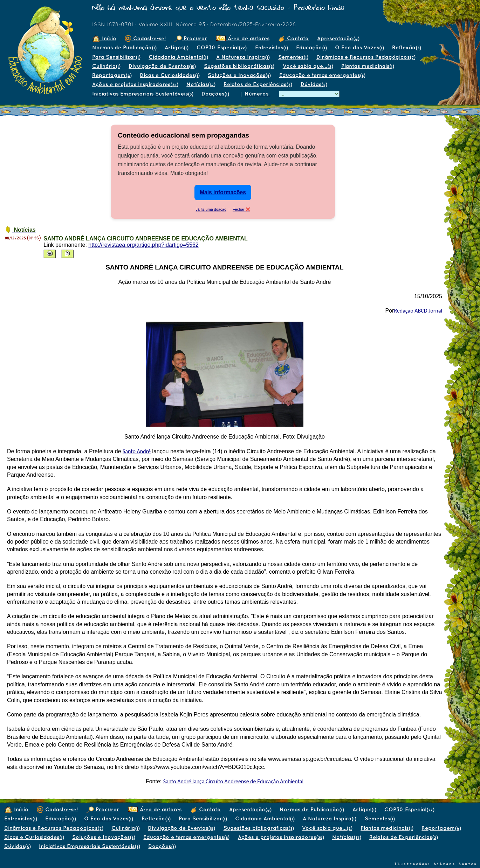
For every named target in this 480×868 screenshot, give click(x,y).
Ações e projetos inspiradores (135, 84)
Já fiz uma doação (211, 209)
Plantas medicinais (368, 66)
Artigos (176, 47)
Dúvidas (314, 84)
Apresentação (338, 38)
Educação (311, 47)
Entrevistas (271, 47)
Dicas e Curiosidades (170, 75)
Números (257, 94)
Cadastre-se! (145, 38)
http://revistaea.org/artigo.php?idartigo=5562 (143, 245)
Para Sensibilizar (116, 57)
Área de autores (243, 38)
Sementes (293, 57)
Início (104, 38)
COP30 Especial (221, 47)
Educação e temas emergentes (322, 75)
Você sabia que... (308, 66)
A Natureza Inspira (243, 57)
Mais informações (223, 192)
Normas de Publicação (124, 47)
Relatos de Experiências (258, 84)
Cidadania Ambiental (178, 57)
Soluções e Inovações (239, 75)
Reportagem (112, 75)
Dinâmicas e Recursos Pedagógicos (366, 57)
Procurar (191, 38)
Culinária (106, 66)
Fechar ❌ (241, 209)
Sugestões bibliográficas (239, 66)
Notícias (201, 84)
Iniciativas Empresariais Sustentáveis (143, 94)
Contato (293, 38)
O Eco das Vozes (359, 47)
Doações (215, 94)
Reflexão (406, 47)
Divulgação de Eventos (162, 66)
